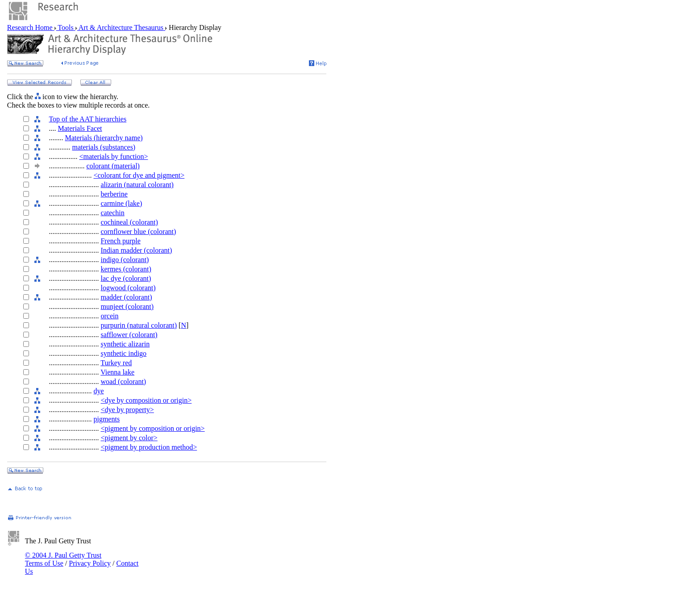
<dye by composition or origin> (146, 400)
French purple (120, 241)
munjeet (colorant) (127, 306)
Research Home (31, 27)
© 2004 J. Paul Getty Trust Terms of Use (63, 559)
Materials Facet (80, 128)
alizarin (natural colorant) (137, 185)
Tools (66, 27)
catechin (112, 213)
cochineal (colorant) (129, 222)
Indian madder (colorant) (136, 250)
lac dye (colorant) (126, 278)
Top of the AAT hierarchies (87, 119)
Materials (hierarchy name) (104, 138)
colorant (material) (113, 166)
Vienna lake (117, 372)
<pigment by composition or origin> (152, 428)
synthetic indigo (123, 353)
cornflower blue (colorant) (138, 231)
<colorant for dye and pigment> (139, 175)
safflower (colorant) (129, 335)
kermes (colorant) (126, 269)
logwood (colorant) (128, 288)
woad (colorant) (123, 381)
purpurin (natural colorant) (139, 325)
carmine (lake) (121, 203)
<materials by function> (113, 156)
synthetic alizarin (125, 344)
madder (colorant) (126, 297)
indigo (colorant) (125, 260)
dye (98, 391)
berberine (114, 194)
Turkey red (116, 363)
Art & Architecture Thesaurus (121, 27)
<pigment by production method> (149, 447)
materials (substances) (104, 147)
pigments (106, 419)
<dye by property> (127, 410)
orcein (109, 316)
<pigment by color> (129, 438)
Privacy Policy (90, 563)
